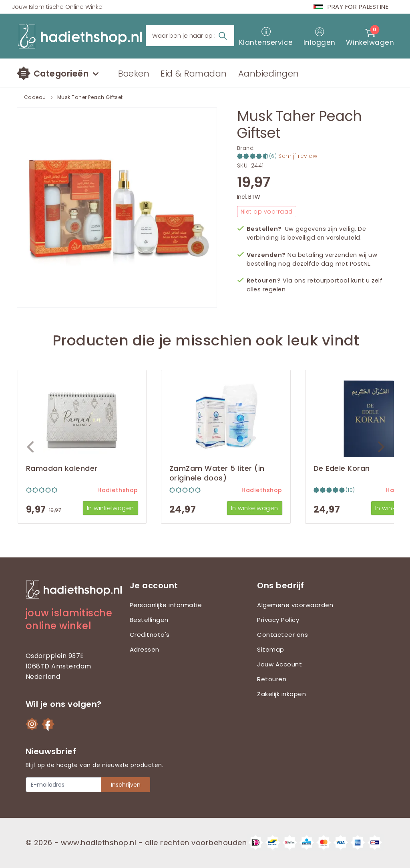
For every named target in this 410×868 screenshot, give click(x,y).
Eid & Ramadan (194, 74)
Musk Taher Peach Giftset (90, 97)
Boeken (134, 74)
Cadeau (35, 97)
